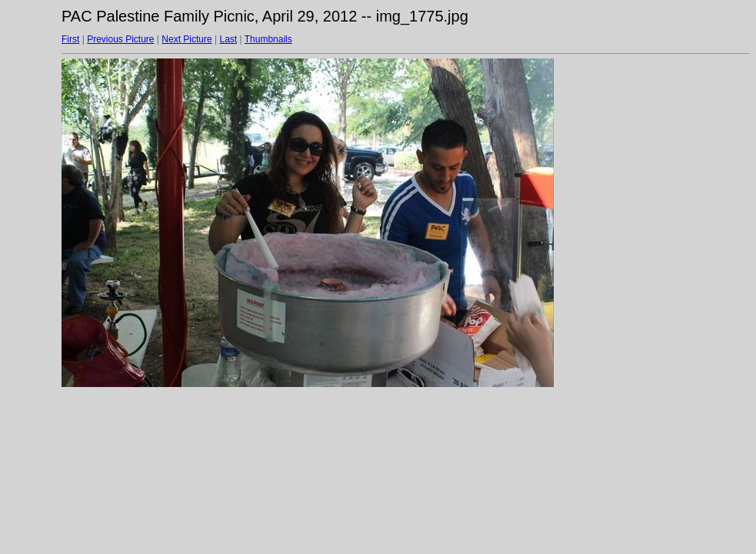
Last (228, 39)
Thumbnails (268, 39)
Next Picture (187, 39)
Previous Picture (120, 39)
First (70, 39)
